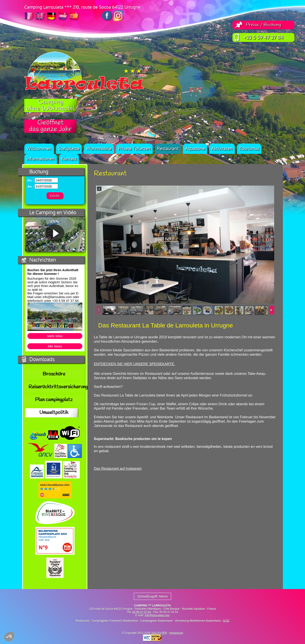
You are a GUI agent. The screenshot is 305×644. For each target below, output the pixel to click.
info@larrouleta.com (157, 615)
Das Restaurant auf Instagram (118, 484)
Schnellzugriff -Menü (152, 596)
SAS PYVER (159, 633)
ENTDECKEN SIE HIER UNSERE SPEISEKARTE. (134, 367)
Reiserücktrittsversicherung (55, 387)
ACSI (226, 621)
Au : (31, 186)
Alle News (55, 346)
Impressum (176, 633)
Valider (55, 196)
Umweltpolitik (54, 413)
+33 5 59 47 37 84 (263, 37)
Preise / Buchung (263, 25)
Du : (31, 180)
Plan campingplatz (54, 400)
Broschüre (54, 374)
